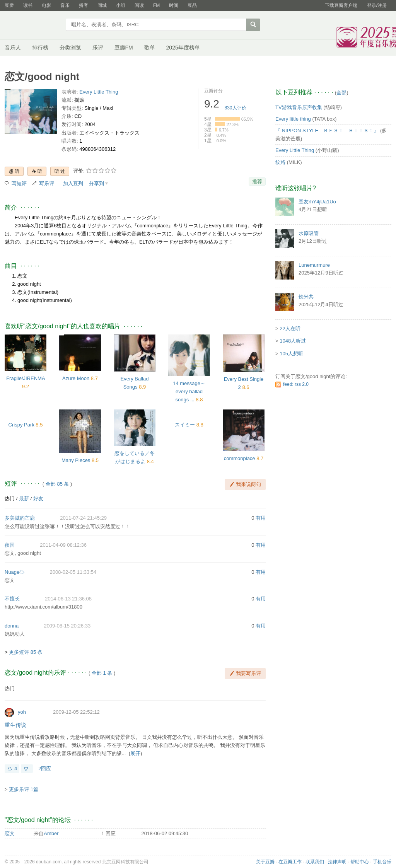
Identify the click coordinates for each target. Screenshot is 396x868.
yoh (22, 712)
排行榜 (40, 48)
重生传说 (15, 725)
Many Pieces (76, 460)
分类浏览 (70, 48)
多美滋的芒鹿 (20, 518)
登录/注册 (377, 5)
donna (12, 626)
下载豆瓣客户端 (341, 5)
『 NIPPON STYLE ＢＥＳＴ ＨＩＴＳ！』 (327, 130)
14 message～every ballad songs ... (189, 391)
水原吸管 (309, 233)
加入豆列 (73, 183)
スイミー (185, 425)
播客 (84, 5)
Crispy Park (21, 425)
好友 (38, 499)
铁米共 (306, 297)
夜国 (10, 545)
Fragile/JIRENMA (26, 378)
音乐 (65, 5)
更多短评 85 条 (26, 652)
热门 (10, 499)
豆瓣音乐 (33, 26)
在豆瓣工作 (290, 862)
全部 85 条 (57, 484)
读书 (28, 5)
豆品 (192, 5)
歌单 (150, 48)
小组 (121, 5)
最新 (24, 499)
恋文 (10, 833)
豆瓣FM (124, 48)
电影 (46, 5)
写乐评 (47, 183)
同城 (102, 5)
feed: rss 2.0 (296, 384)
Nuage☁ (15, 572)
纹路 (280, 162)
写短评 (19, 183)
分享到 (96, 183)
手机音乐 (382, 862)
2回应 (45, 768)
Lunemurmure (314, 265)
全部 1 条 (102, 673)
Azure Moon (76, 378)
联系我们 (315, 862)
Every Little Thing (99, 92)
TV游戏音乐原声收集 (299, 107)
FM (156, 5)
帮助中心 (360, 862)
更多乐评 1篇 (24, 789)
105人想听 (291, 354)
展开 (135, 753)
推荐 (257, 182)
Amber (51, 833)
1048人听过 (293, 341)
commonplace (240, 458)
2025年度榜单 (183, 48)
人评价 (236, 108)
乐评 (98, 48)
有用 (261, 518)
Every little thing (293, 119)
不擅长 (12, 599)
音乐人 (13, 48)
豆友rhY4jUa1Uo (317, 202)
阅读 (139, 5)
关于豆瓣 (265, 862)
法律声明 (337, 862)
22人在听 (290, 328)
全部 (341, 93)
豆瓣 (9, 5)
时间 (174, 5)
